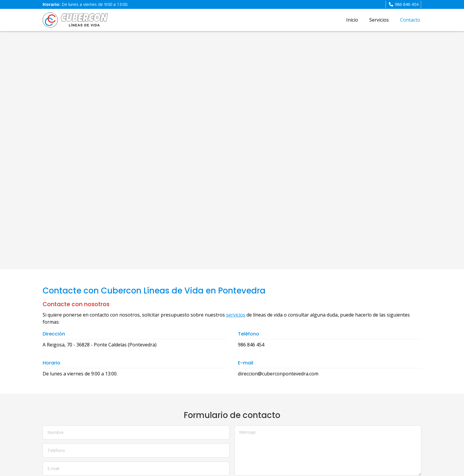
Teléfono (56, 450)
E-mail (53, 468)
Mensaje (247, 432)
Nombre (55, 432)
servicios (236, 315)
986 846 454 (251, 345)
